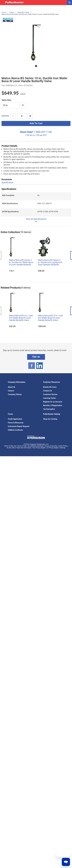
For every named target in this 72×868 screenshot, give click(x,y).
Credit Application (15, 419)
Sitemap (63, 448)
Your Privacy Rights (39, 448)
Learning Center (50, 398)
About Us (12, 387)
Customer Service (50, 394)
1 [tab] (36, 66)
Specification (7, 182)
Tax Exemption (49, 409)
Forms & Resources (16, 423)
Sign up (36, 357)
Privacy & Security (51, 446)
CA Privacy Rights (53, 448)
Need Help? (27, 132)
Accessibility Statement (36, 446)
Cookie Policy (63, 446)
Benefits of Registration (53, 405)
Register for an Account (53, 402)
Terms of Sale (22, 446)
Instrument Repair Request (19, 426)
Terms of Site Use (10, 446)
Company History (15, 394)
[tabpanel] (36, 43)
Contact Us (48, 391)
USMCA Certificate (15, 430)
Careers (11, 391)
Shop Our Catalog (50, 419)
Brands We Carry (50, 387)
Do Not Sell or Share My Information (19, 448)
